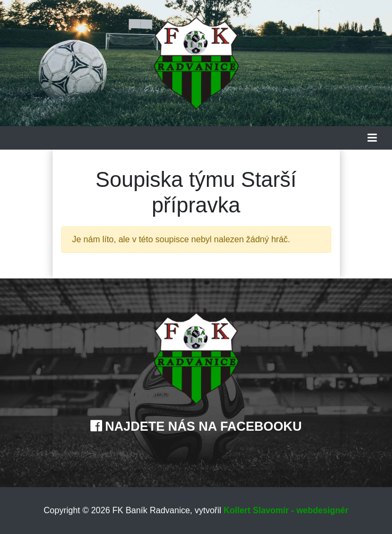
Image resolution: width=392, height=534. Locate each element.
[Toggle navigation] (372, 138)
